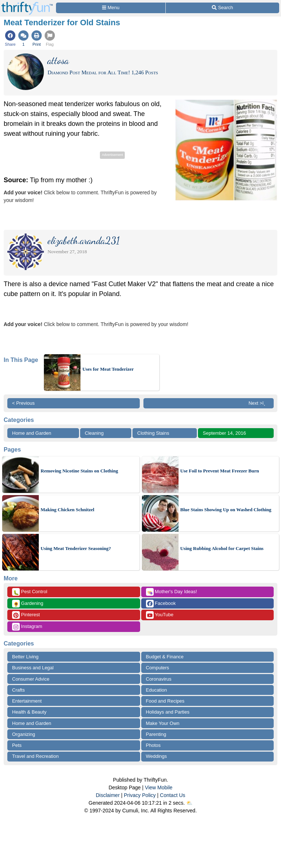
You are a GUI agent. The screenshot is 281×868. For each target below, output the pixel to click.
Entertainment (27, 701)
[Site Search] (222, 8)
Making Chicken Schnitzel (68, 510)
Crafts (18, 690)
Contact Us (173, 795)
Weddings (157, 756)
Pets (17, 745)
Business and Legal (33, 668)
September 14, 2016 (224, 433)
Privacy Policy (140, 795)
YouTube (160, 615)
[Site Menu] (111, 8)
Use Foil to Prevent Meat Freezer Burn (220, 471)
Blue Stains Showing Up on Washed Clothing (226, 510)
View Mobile (159, 787)
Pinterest (26, 615)
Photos (153, 745)
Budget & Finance (165, 657)
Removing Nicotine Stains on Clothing (79, 471)
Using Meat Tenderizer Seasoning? (76, 548)
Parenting (156, 734)
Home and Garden (32, 433)
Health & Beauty (29, 712)
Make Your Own (163, 723)
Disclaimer (108, 795)
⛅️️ (189, 803)
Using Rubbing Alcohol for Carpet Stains (222, 548)
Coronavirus (159, 679)
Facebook (161, 604)
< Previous (23, 403)
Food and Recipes (165, 701)
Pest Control (30, 592)
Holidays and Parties (168, 712)
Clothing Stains (153, 433)
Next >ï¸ (259, 403)
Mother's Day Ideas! (172, 592)
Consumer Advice (31, 679)
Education (157, 690)
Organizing (24, 734)
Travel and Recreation (35, 756)
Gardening (28, 604)
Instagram (27, 627)
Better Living (25, 657)
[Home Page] (27, 4)
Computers (158, 668)
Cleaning (94, 433)
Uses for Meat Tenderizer (108, 369)
